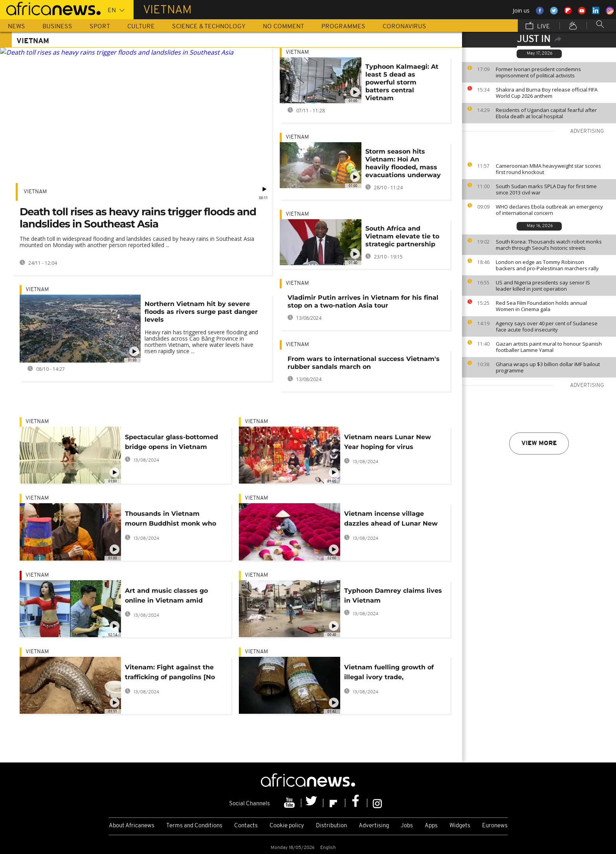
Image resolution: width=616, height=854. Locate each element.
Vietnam (35, 192)
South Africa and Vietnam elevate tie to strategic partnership (402, 236)
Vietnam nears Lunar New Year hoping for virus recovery (388, 443)
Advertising (374, 826)
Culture (141, 27)
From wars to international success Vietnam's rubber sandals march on (364, 363)
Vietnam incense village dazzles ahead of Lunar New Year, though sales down (391, 520)
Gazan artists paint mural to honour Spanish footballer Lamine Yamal (549, 347)
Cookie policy (287, 826)
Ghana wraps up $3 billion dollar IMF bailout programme (548, 367)
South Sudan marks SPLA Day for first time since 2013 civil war (546, 189)
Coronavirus (404, 27)
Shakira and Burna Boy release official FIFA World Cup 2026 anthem (547, 93)
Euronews (495, 826)
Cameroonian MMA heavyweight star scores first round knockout (548, 169)
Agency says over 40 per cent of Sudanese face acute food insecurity (547, 326)
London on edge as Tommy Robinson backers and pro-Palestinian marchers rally (547, 265)
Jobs (407, 826)
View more (539, 443)
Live (538, 26)
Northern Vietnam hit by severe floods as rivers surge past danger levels (201, 312)
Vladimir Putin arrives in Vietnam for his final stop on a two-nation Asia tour (363, 301)
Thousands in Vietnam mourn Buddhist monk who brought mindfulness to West (174, 520)
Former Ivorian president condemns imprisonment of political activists (538, 72)
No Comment (283, 27)
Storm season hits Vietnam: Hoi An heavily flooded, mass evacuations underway (403, 163)
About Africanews (132, 826)
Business (57, 27)
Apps (431, 826)
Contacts (246, 826)
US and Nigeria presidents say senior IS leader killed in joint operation (543, 286)
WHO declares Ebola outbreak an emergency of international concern (549, 210)
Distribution (331, 826)
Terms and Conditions (194, 826)
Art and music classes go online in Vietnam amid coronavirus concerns (166, 597)
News (16, 27)
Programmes (343, 27)
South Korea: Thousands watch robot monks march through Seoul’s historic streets (549, 245)
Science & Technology (209, 27)
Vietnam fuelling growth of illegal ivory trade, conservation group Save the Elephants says (392, 673)
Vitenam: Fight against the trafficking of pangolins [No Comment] (170, 673)
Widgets (460, 826)
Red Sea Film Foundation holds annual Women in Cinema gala (541, 306)
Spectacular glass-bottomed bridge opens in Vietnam (171, 442)
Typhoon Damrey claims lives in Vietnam (393, 596)
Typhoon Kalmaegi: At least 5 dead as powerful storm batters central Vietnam (402, 82)
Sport (100, 27)
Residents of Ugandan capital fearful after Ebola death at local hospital (546, 113)
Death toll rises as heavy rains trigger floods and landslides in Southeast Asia (138, 218)
